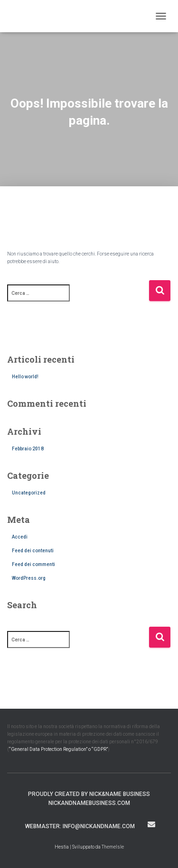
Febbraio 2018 (28, 449)
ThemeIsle (113, 847)
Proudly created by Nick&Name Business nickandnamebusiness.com (89, 799)
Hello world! (25, 377)
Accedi (20, 537)
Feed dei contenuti (33, 551)
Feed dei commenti (33, 564)
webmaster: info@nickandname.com (80, 826)
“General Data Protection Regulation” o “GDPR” (58, 749)
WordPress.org (29, 578)
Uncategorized (29, 493)
